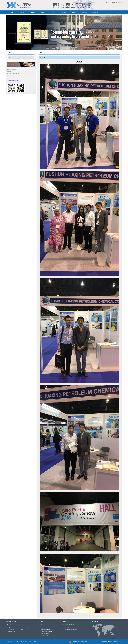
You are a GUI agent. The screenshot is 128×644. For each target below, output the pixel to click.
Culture (64, 12)
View (53, 12)
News (43, 12)
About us (22, 12)
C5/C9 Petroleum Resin (46, 631)
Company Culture (11, 632)
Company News (11, 627)
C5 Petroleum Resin (45, 627)
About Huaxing (11, 625)
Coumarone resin (45, 634)
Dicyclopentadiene (45, 636)
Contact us (113, 2)
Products (32, 12)
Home (108, 2)
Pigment (43, 625)
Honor (74, 12)
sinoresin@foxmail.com (13, 80)
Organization (24, 625)
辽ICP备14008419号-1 (106, 642)
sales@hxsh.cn (11, 78)
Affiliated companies (25, 627)
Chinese (120, 2)
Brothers (84, 12)
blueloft (120, 642)
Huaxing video (11, 629)
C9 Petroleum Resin (45, 629)
